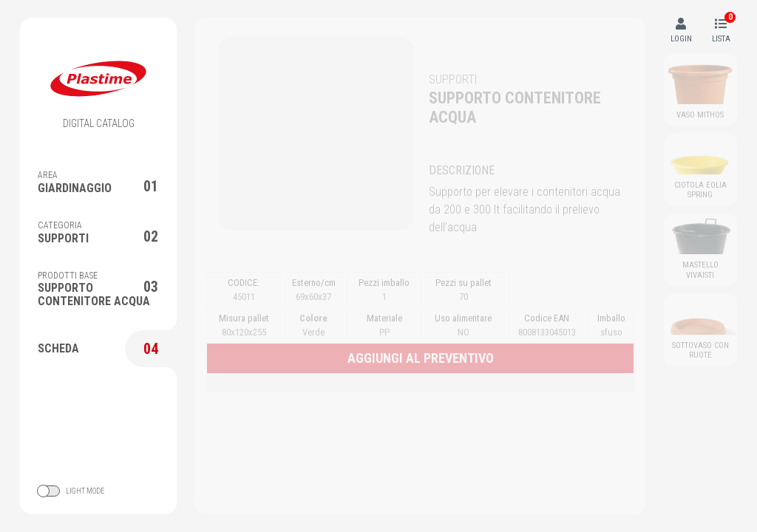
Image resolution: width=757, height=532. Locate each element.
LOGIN (681, 31)
